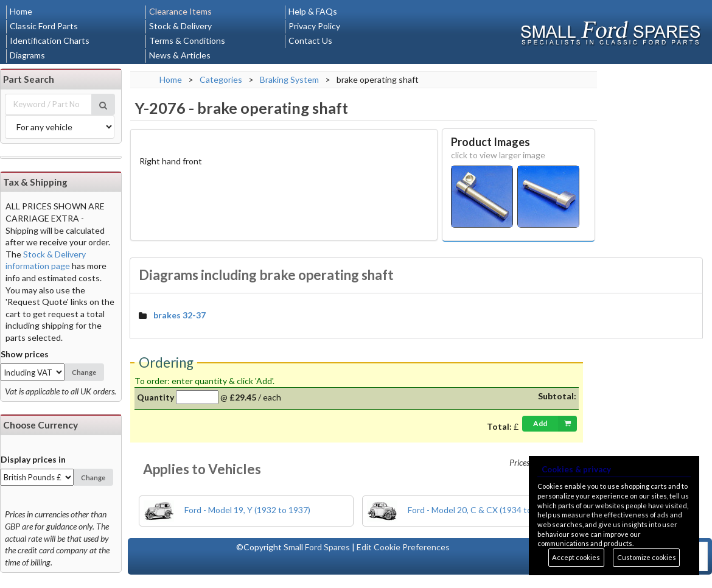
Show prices (25, 354)
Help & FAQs (313, 11)
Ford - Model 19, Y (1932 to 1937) (227, 510)
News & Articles (180, 55)
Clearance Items (180, 11)
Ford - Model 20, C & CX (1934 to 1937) (461, 510)
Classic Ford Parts (44, 26)
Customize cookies (647, 557)
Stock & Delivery (180, 26)
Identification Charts (50, 40)
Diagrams (27, 55)
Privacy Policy (314, 26)
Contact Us (310, 40)
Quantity (155, 397)
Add (555, 424)
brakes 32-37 (180, 315)
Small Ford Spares (317, 547)
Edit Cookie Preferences (403, 547)
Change (84, 372)
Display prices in (33, 459)
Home (21, 11)
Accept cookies (576, 557)
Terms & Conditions (187, 40)
